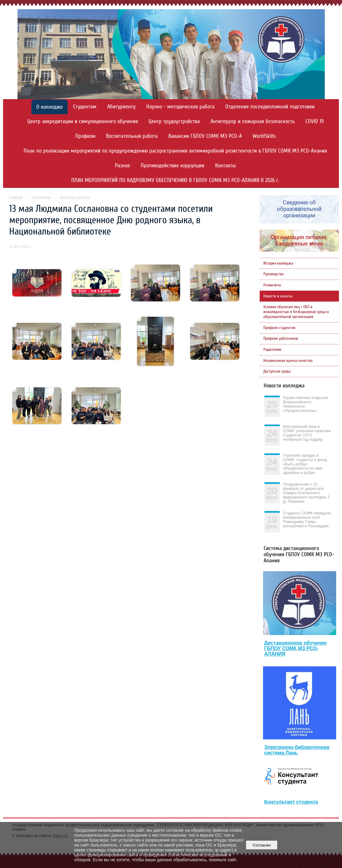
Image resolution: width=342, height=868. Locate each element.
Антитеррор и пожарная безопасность (253, 121)
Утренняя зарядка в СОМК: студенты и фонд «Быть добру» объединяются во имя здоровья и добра (305, 464)
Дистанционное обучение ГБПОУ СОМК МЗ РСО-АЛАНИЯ (295, 648)
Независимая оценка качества (288, 361)
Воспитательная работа (132, 136)
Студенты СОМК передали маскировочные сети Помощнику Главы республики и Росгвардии (307, 520)
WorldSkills (264, 136)
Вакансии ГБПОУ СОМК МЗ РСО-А (205, 136)
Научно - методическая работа (180, 107)
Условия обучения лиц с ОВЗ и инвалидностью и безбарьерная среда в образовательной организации (296, 312)
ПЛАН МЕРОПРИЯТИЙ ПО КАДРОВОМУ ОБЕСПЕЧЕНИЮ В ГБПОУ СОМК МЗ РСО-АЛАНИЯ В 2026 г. (175, 180)
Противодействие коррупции (173, 166)
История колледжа (278, 263)
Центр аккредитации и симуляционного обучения (83, 121)
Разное (122, 166)
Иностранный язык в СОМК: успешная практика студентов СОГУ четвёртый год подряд (307, 433)
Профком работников (281, 339)
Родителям (272, 350)
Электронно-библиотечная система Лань (297, 750)
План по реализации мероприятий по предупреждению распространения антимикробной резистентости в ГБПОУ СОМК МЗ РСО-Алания (175, 151)
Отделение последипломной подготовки (270, 107)
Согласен (262, 845)
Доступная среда (277, 371)
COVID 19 (314, 121)
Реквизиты (272, 285)
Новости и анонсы (75, 197)
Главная (16, 197)
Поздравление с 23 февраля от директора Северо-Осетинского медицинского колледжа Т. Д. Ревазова (307, 493)
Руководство (273, 274)
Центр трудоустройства (174, 121)
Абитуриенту (121, 107)
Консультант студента (291, 802)
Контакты (226, 166)
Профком (85, 136)
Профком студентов (279, 328)
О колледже (49, 107)
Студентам (85, 107)
